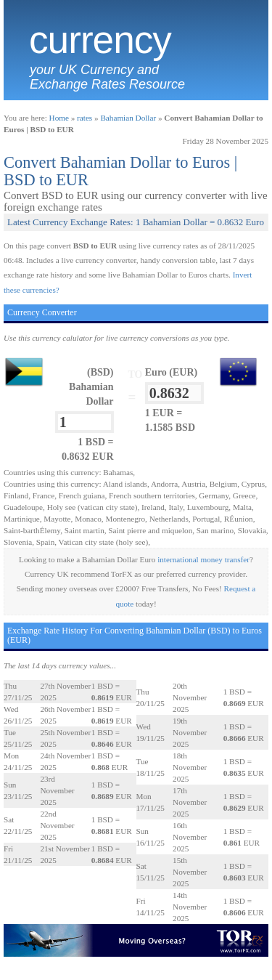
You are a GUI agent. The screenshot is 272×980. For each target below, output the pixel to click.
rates (85, 118)
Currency (100, 40)
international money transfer (203, 559)
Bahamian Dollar (128, 118)
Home (59, 118)
